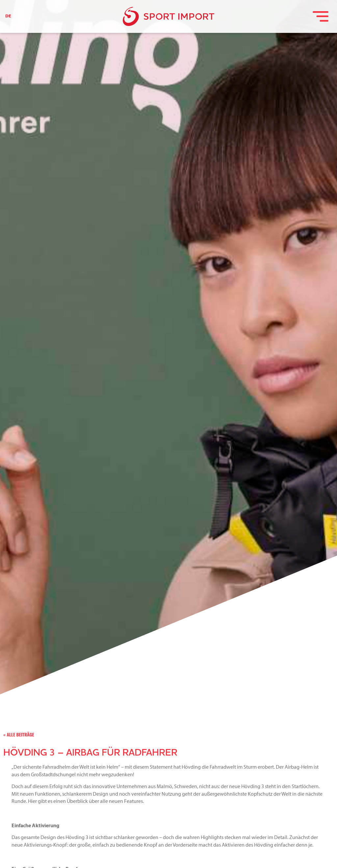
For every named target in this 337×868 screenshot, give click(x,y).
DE (8, 16)
